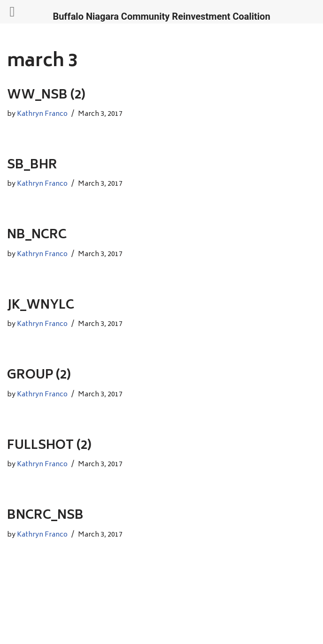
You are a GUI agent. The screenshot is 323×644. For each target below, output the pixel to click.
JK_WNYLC (41, 306)
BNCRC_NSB (45, 516)
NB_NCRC (37, 235)
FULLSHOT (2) (49, 446)
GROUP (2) (39, 376)
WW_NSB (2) (46, 96)
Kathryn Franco (42, 114)
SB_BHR (32, 166)
